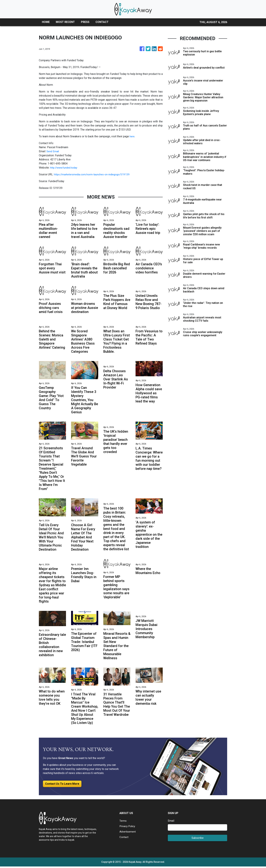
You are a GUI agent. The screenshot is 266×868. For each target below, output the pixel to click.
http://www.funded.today (65, 168)
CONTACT (102, 22)
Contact (124, 839)
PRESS (85, 22)
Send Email (53, 151)
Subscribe (198, 839)
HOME (46, 22)
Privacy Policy (128, 828)
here (132, 136)
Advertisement (128, 833)
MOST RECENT (65, 22)
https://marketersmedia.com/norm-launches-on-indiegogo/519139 (94, 174)
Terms (123, 822)
